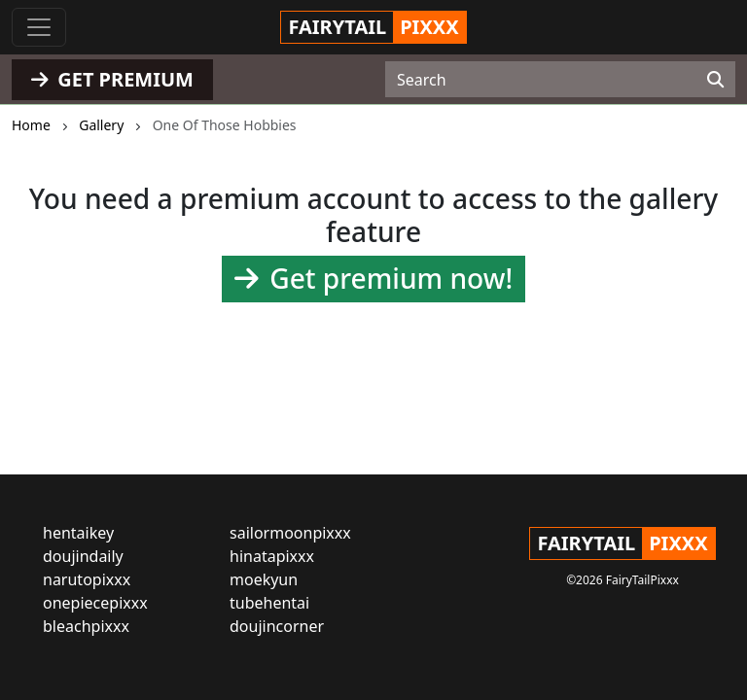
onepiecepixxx (95, 603)
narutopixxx (87, 579)
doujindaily (83, 556)
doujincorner (277, 626)
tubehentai (269, 603)
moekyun (264, 579)
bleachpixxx (86, 626)
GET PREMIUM (112, 79)
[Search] (715, 80)
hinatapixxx (272, 556)
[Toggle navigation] (39, 27)
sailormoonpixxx (290, 533)
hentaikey (78, 533)
